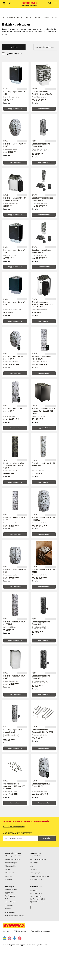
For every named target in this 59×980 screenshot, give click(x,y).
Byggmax (23, 945)
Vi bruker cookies (20, 931)
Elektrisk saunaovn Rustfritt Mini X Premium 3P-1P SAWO (42, 304)
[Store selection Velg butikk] (10, 3)
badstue (29, 29)
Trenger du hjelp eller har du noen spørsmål (26, 822)
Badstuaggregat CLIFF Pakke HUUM (41, 358)
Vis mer (5, 34)
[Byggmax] (30, 4)
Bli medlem (8, 880)
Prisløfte (7, 869)
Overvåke (47, 838)
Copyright (6, 931)
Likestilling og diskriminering (14, 915)
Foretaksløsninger (11, 863)
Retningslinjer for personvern (41, 931)
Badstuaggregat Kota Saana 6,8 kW (41, 677)
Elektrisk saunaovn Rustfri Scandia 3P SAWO (15, 199)
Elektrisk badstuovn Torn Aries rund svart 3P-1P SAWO (14, 466)
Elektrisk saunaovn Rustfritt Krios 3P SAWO (42, 93)
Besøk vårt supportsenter (14, 827)
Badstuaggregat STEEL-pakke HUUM (13, 410)
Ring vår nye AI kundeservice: (40, 876)
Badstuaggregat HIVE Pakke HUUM (41, 785)
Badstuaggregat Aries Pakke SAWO (41, 251)
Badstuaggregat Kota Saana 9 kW (41, 145)
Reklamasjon (34, 863)
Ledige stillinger (10, 902)
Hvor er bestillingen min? (38, 859)
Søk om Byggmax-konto (13, 859)
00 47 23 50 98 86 (36, 880)
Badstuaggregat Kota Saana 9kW (41, 623)
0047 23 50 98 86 (36, 896)
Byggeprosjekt (9, 893)
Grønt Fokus (31, 945)
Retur (31, 866)
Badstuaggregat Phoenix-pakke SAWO (43, 199)
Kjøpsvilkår (33, 869)
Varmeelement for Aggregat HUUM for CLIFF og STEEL (14, 786)
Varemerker (9, 876)
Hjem (4, 17)
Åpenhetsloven (10, 912)
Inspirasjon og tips (11, 889)
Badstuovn (36, 17)
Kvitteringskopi (35, 873)
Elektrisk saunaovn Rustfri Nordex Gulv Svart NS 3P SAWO (43, 411)
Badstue (26, 17)
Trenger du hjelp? (35, 856)
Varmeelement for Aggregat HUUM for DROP (43, 731)
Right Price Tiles (41, 945)
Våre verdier (9, 905)
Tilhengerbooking (10, 866)
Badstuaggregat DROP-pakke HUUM (13, 358)
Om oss (7, 898)
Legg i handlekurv (15, 109)
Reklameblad (9, 873)
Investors (8, 909)
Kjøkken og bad (15, 17)
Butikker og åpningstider (13, 856)
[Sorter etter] (45, 47)
